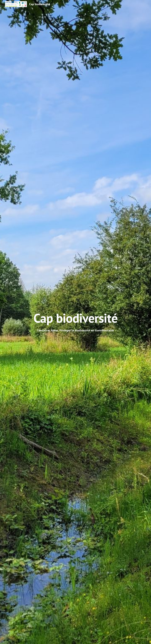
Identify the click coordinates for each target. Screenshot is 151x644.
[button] (75, 639)
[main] (75, 318)
